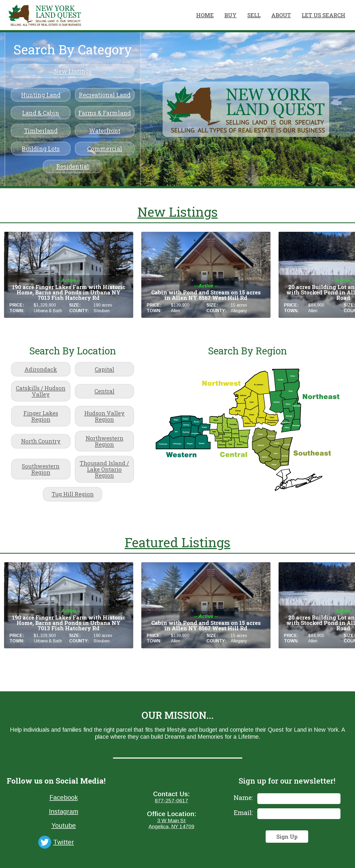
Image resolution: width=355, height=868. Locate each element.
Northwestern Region (104, 441)
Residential (73, 166)
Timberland (41, 131)
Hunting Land (41, 95)
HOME (205, 15)
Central (104, 391)
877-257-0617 (171, 801)
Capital (104, 369)
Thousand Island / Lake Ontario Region (104, 469)
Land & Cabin (41, 113)
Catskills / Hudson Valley (41, 391)
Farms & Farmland (105, 113)
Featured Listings (177, 542)
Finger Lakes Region (41, 416)
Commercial (105, 149)
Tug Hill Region (73, 494)
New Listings (73, 71)
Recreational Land (105, 95)
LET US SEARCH (324, 15)
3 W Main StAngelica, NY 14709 (171, 823)
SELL (254, 15)
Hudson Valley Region (104, 416)
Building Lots (41, 149)
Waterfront (105, 131)
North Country (41, 441)
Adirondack (41, 369)
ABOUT (281, 15)
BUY (231, 15)
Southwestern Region (41, 469)
